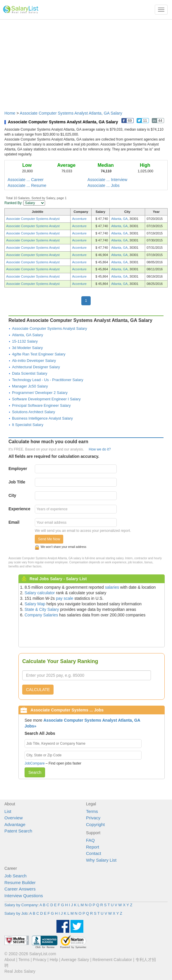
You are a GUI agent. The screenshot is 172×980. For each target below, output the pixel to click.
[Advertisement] (86, 62)
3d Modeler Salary (27, 348)
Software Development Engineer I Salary (46, 399)
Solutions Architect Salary (33, 412)
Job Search (16, 876)
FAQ (90, 840)
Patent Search (18, 831)
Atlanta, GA (119, 219)
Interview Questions (24, 896)
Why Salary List (101, 860)
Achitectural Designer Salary (36, 367)
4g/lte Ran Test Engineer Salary (39, 354)
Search (35, 772)
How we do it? (100, 449)
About (10, 960)
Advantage (15, 824)
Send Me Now (49, 539)
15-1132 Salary (25, 341)
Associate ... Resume (27, 185)
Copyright (95, 824)
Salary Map (35, 604)
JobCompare (35, 763)
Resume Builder (20, 882)
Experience (19, 509)
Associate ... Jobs (104, 185)
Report (93, 847)
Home (10, 113)
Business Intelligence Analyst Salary (42, 418)
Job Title (17, 482)
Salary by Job (16, 913)
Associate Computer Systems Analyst (33, 219)
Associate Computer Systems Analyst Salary (50, 328)
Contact (94, 853)
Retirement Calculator (112, 960)
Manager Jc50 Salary (30, 386)
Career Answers (20, 889)
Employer (18, 469)
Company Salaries (41, 615)
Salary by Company (21, 905)
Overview (14, 818)
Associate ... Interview (107, 180)
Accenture (79, 219)
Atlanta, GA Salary (27, 335)
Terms (92, 811)
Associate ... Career (26, 180)
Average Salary (75, 960)
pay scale (64, 598)
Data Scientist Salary (30, 373)
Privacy (93, 818)
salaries (112, 587)
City (12, 495)
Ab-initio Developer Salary (34, 361)
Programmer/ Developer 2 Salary (40, 393)
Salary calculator (40, 593)
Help (54, 960)
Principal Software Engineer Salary (41, 405)
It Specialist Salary (28, 425)
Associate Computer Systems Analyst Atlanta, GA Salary (71, 113)
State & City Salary (42, 609)
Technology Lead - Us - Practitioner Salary (48, 380)
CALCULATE (38, 690)
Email (14, 522)
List (8, 811)
